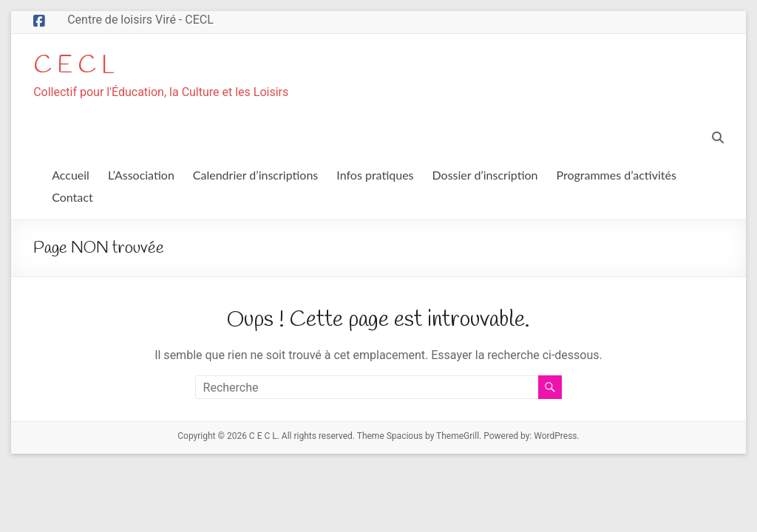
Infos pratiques (375, 175)
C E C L (78, 66)
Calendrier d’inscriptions (255, 175)
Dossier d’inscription (485, 175)
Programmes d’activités (617, 175)
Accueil (71, 175)
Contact (72, 198)
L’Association (141, 175)
